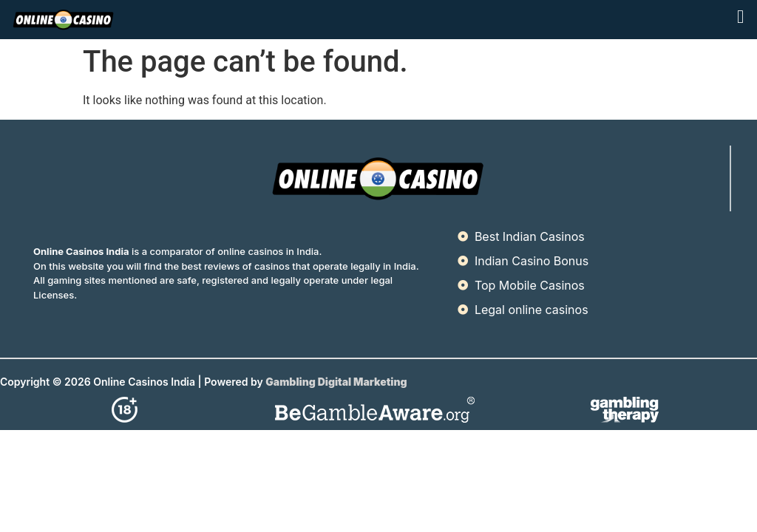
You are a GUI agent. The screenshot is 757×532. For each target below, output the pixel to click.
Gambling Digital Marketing (337, 382)
